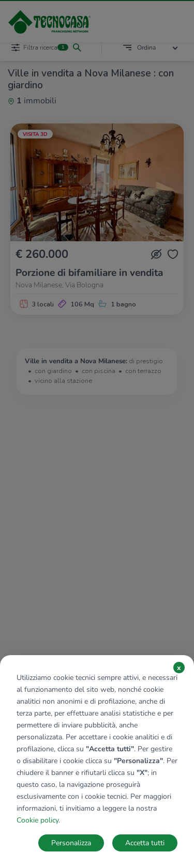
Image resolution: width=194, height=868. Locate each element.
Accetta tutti (145, 843)
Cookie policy (38, 820)
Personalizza (71, 843)
